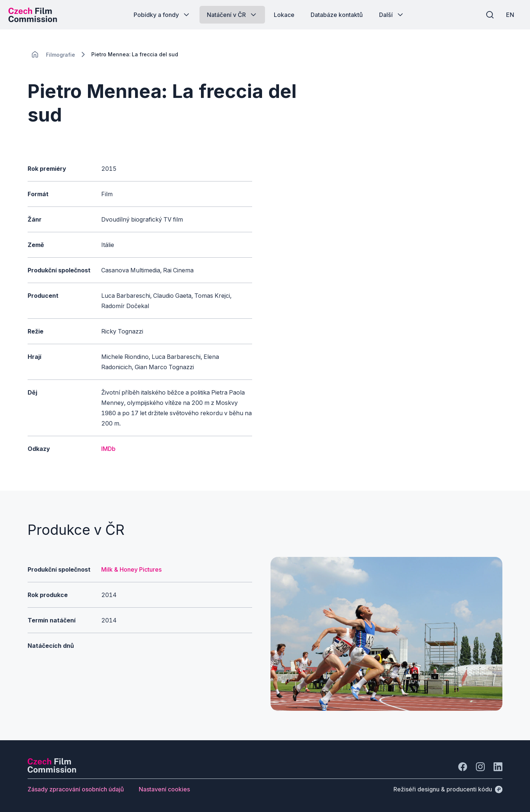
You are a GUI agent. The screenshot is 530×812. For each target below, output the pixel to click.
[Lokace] (61, 55)
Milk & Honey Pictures (131, 569)
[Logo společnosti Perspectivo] (52, 770)
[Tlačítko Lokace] (284, 15)
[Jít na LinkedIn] (498, 767)
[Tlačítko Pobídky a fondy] (162, 15)
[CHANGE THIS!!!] (35, 54)
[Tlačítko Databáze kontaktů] (337, 15)
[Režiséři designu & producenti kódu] (448, 789)
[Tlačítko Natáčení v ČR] (232, 15)
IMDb (108, 449)
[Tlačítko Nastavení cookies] (164, 789)
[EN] (508, 15)
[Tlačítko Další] (392, 15)
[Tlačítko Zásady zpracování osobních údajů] (76, 789)
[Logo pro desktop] (35, 15)
